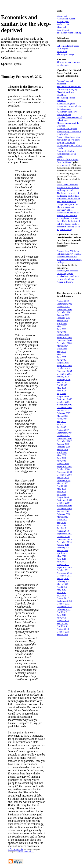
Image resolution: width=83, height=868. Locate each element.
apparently (67, 165)
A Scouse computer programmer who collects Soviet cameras (69, 106)
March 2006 (62, 382)
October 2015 (63, 632)
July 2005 (61, 360)
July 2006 (61, 393)
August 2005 (63, 363)
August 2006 (63, 396)
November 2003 (64, 340)
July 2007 (61, 427)
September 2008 (64, 466)
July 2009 (61, 494)
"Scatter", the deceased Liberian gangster (67, 272)
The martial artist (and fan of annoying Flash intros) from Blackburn (69, 91)
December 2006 (64, 407)
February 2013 (64, 609)
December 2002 (64, 312)
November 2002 (64, 309)
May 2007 (62, 421)
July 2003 (61, 332)
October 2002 (63, 307)
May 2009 (62, 489)
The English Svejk (65, 54)
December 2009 (64, 508)
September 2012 (64, 601)
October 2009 (63, 503)
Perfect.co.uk (63, 24)
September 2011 (64, 567)
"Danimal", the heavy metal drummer (67, 113)
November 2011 (64, 573)
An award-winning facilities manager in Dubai (66, 154)
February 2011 (64, 548)
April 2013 (62, 612)
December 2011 (64, 576)
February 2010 (64, 514)
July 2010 (61, 528)
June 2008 (62, 458)
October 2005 (63, 368)
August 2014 (63, 629)
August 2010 (63, 531)
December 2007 (64, 441)
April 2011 (62, 553)
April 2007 (62, 419)
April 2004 (62, 349)
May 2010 (62, 522)
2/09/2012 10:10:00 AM (26, 852)
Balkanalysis (63, 21)
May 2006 (62, 388)
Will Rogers (62, 49)
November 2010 (64, 539)
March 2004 (62, 346)
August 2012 (63, 598)
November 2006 (64, 405)
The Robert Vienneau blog (69, 33)
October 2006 (63, 402)
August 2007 (63, 430)
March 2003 (62, 321)
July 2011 (61, 562)
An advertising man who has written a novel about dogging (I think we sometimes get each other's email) (69, 143)
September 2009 (64, 500)
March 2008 (62, 450)
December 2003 (64, 343)
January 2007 (63, 410)
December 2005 (64, 374)
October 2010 (63, 536)
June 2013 (62, 615)
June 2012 (62, 592)
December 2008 (64, 475)
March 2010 (62, 517)
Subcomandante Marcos (68, 46)
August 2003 (63, 335)
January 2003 (63, 315)
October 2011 (63, 570)
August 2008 (63, 464)
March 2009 (62, 483)
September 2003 (64, 337)
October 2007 (63, 435)
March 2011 (62, 550)
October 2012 (63, 604)
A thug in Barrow (65, 282)
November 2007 (64, 438)
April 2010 (62, 520)
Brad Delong (63, 30)
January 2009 (63, 478)
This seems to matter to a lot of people (68, 64)
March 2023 (62, 635)
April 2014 (62, 626)
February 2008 (64, 447)
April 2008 (62, 452)
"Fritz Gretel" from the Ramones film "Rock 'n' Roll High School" (68, 187)
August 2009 (63, 497)
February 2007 (64, 413)
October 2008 (63, 469)
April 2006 (62, 385)
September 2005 (64, 365)
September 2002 (64, 304)
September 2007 (64, 433)
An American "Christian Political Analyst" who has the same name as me (69, 254)
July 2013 (61, 618)
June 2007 (62, 424)
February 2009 (64, 480)
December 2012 (64, 606)
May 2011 (62, 556)
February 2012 (64, 581)
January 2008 (63, 444)
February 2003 (64, 318)
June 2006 (62, 391)
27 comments (16, 849)
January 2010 (63, 511)
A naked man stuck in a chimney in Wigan (68, 278)
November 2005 (64, 371)
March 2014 (62, 623)
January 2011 (63, 545)
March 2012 (62, 584)
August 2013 (63, 621)
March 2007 (62, 416)
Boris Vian (62, 51)
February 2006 (64, 379)
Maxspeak (62, 27)
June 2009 (62, 492)
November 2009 (64, 506)
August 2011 (63, 564)
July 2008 (61, 461)
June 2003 (62, 329)
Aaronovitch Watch (66, 19)
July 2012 (61, 595)
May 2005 (62, 354)
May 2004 (62, 351)
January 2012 (63, 578)
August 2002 (63, 301)
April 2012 (62, 587)
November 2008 (64, 472)
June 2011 (62, 559)
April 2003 (62, 323)
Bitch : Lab (62, 16)
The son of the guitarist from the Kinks (68, 161)
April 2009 (62, 486)
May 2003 (62, 326)
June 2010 (62, 525)
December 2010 (64, 542)
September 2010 (64, 534)
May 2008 (62, 455)
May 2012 (62, 590)
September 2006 (64, 399)
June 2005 (62, 357)
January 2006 (63, 377)
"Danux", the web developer (65, 82)
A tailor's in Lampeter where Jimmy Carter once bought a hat (69, 131)
